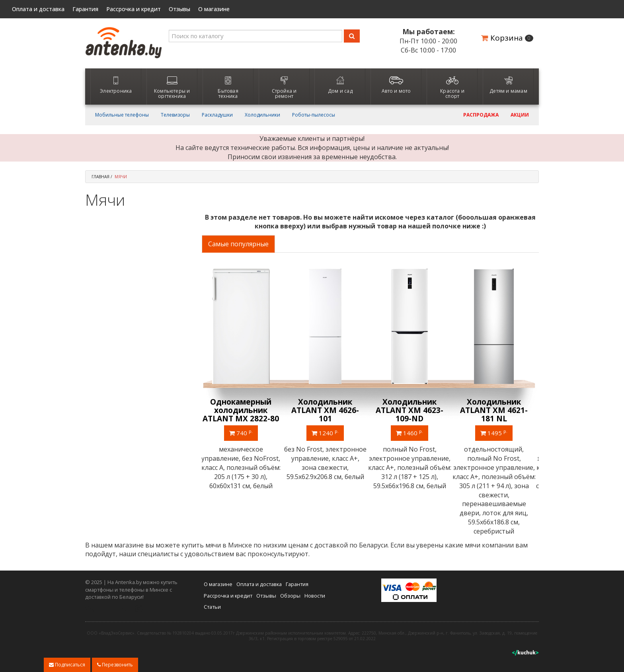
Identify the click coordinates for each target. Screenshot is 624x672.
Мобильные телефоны (122, 115)
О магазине (214, 9)
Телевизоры (175, 115)
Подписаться (67, 665)
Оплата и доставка (38, 9)
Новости (315, 595)
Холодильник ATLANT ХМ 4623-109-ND (412, 410)
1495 (497, 432)
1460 (412, 432)
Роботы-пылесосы (314, 115)
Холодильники (262, 115)
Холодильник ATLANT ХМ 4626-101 (328, 410)
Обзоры (290, 595)
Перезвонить (115, 665)
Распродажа (481, 115)
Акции (520, 115)
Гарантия (85, 9)
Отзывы (179, 9)
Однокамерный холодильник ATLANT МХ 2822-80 (244, 410)
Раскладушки (217, 115)
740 (244, 432)
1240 (328, 432)
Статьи (212, 607)
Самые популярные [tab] (238, 244)
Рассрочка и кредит (134, 9)
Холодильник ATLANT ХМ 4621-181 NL (497, 410)
